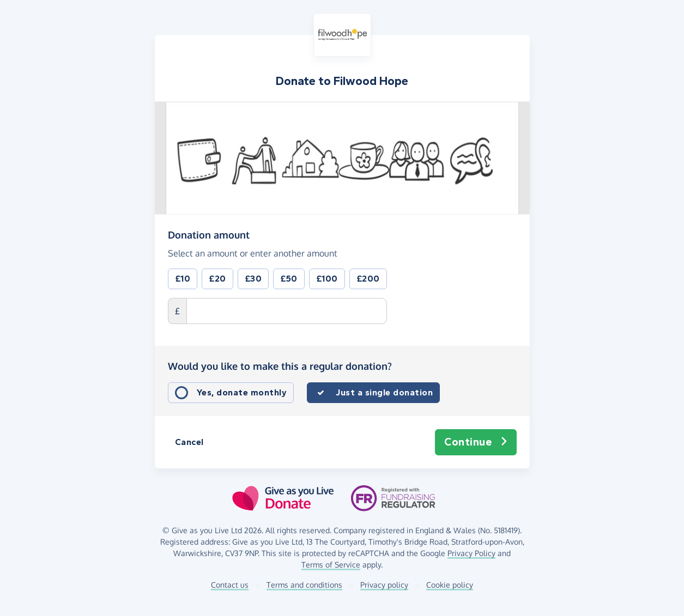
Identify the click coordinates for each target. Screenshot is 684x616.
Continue (476, 442)
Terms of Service (331, 565)
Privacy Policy (471, 553)
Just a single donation (384, 392)
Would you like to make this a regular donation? (280, 366)
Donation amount (209, 234)
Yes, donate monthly (242, 392)
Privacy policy (384, 585)
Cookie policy (450, 585)
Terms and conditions (304, 585)
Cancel (189, 442)
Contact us (230, 585)
